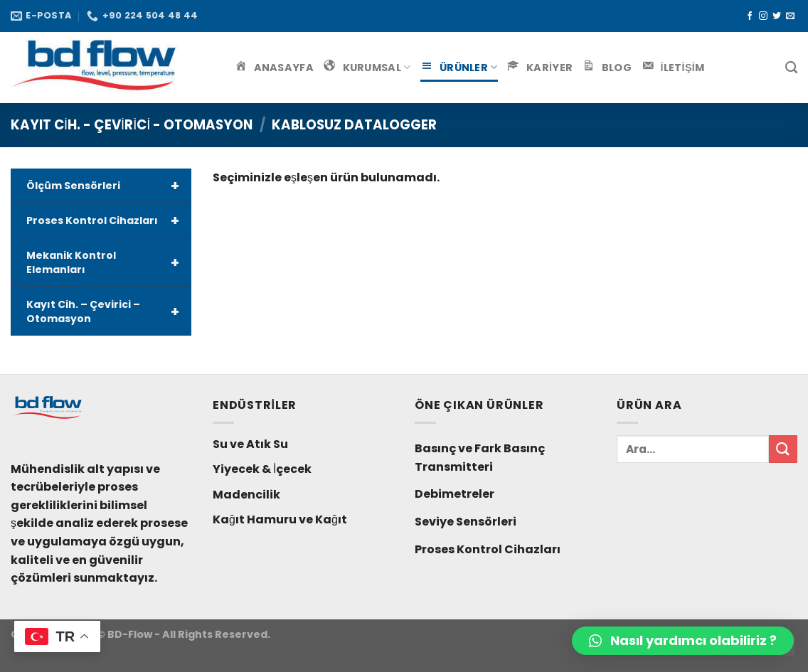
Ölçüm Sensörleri (109, 186)
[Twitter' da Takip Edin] (777, 16)
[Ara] (791, 68)
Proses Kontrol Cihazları (109, 220)
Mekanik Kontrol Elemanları (109, 262)
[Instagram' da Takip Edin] (763, 16)
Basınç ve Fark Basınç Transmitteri (480, 458)
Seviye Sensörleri (466, 522)
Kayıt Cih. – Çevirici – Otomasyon (109, 311)
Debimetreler (455, 494)
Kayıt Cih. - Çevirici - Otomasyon (132, 125)
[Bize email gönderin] (790, 16)
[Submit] (783, 449)
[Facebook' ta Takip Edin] (750, 16)
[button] (683, 641)
